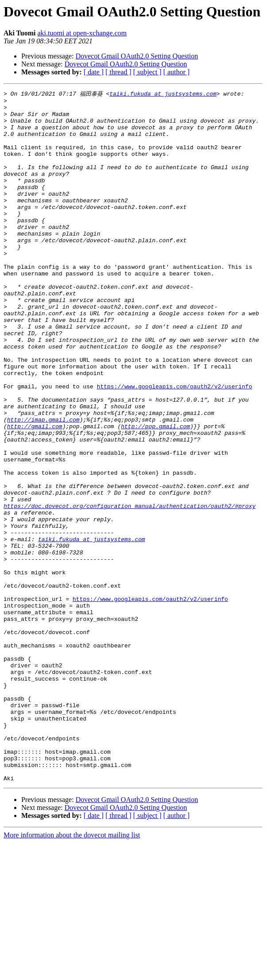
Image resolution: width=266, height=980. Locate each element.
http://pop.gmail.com (155, 493)
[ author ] (177, 72)
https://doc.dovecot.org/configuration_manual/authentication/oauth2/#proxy (129, 589)
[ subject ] (147, 72)
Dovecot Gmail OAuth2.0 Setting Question (137, 56)
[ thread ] (118, 72)
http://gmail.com (35, 493)
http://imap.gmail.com (43, 485)
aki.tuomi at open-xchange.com (82, 33)
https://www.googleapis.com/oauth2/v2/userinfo (175, 445)
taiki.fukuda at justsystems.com (163, 94)
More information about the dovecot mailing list (72, 972)
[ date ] (94, 72)
